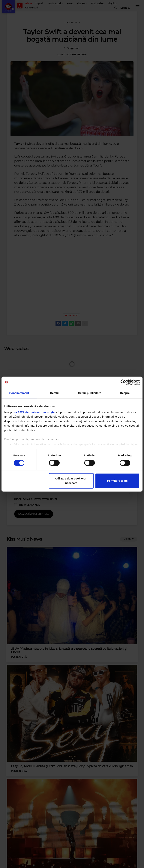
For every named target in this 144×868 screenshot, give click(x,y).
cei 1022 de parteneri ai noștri (34, 412)
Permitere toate (117, 481)
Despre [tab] (125, 393)
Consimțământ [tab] (19, 393)
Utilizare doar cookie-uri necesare (71, 481)
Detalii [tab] (54, 393)
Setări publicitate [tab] (90, 393)
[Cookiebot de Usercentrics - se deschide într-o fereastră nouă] (123, 382)
